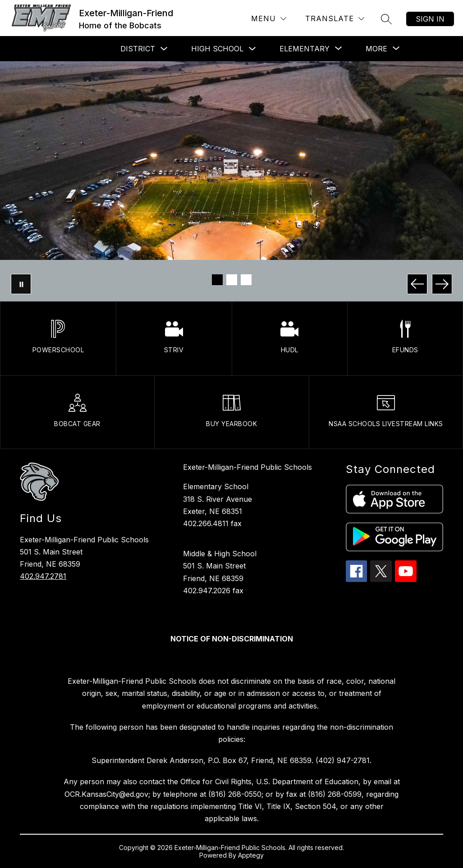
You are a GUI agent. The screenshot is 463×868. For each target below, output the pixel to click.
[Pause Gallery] (21, 284)
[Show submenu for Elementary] (305, 49)
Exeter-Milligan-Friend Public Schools (248, 467)
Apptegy (251, 855)
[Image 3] (246, 280)
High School (217, 49)
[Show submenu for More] (376, 49)
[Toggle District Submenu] (164, 49)
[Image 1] (217, 280)
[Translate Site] (335, 19)
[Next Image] (442, 284)
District (138, 49)
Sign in (430, 19)
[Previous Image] (417, 284)
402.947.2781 (43, 576)
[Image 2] (232, 280)
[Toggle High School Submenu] (252, 49)
